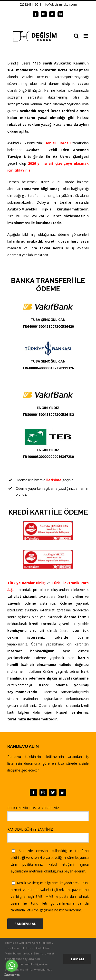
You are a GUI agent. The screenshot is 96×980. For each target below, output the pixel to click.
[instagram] (43, 792)
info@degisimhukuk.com (60, 5)
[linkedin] (63, 792)
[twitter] (53, 792)
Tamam (77, 959)
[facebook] (33, 792)
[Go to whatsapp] (12, 966)
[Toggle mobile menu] (86, 36)
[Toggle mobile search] (76, 36)
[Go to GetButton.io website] (12, 975)
